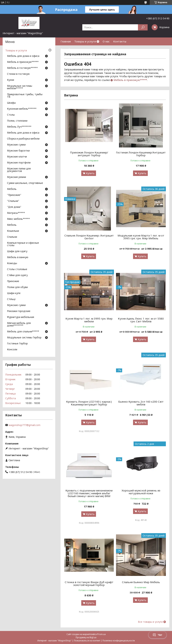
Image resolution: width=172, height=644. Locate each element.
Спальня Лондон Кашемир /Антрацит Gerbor (89, 237)
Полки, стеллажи (17, 121)
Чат (157, 635)
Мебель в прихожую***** (130, 80)
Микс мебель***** (18, 219)
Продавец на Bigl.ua (86, 637)
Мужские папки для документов (19, 170)
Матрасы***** (16, 213)
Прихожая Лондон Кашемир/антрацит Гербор (89, 154)
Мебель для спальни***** (23, 332)
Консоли (12, 350)
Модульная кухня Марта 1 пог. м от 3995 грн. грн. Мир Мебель (141, 237)
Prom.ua (101, 634)
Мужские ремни (16, 177)
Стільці (11, 299)
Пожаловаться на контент (87, 641)
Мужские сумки (16, 145)
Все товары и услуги (150, 622)
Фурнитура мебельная (21, 317)
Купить (90, 173)
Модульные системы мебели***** (20, 87)
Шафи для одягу (17, 251)
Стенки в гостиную (18, 74)
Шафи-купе (14, 293)
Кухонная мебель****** (22, 109)
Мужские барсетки (18, 151)
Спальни (12, 237)
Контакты (120, 41)
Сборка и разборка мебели (23, 139)
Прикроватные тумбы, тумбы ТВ (25, 96)
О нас (106, 41)
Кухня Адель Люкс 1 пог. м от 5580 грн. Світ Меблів (141, 320)
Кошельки (13, 231)
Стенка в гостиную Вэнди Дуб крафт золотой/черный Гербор (89, 583)
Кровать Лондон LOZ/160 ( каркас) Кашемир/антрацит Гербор (89, 403)
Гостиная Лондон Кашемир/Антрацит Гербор (141, 154)
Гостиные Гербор (17, 344)
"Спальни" (13, 201)
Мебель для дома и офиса (23, 56)
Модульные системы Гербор (24, 338)
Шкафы (11, 103)
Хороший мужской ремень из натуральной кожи (141, 492)
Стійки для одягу (17, 275)
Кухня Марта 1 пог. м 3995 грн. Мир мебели (89, 320)
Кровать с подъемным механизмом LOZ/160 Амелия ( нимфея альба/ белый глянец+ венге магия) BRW (89, 493)
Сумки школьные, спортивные (25, 183)
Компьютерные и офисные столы (23, 244)
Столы (11, 115)
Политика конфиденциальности (119, 641)
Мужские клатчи (17, 157)
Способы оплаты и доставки (79, 49)
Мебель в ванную (18, 257)
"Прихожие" (14, 195)
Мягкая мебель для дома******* (19, 324)
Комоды (12, 263)
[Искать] (143, 27)
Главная (66, 41)
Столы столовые (17, 269)
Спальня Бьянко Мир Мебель (141, 582)
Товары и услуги (85, 41)
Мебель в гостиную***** (22, 68)
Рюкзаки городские (19, 311)
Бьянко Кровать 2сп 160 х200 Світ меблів (141, 403)
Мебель (12, 189)
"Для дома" (14, 207)
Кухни (11, 80)
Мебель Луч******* (19, 127)
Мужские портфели (19, 163)
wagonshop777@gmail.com (25, 425)
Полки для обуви (17, 287)
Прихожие (13, 281)
